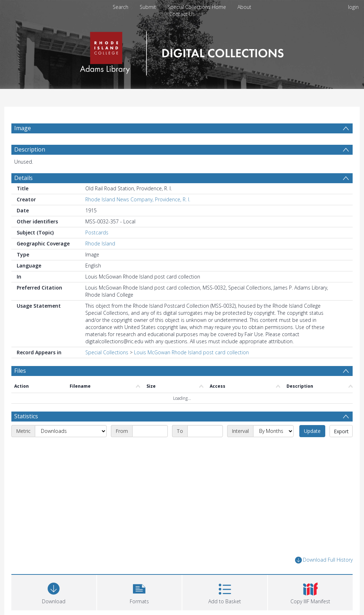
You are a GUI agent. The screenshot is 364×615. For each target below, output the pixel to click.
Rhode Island (100, 243)
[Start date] (150, 431)
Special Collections (107, 352)
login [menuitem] (353, 7)
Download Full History (324, 560)
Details (23, 178)
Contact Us (182, 14)
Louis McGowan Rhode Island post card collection (191, 352)
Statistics (26, 416)
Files (20, 371)
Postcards (97, 232)
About (244, 7)
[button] (140, 592)
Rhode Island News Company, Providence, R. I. (138, 199)
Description (30, 149)
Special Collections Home (197, 7)
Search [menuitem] (121, 7)
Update (312, 431)
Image (23, 128)
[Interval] (273, 431)
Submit (148, 7)
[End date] (205, 431)
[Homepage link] (182, 51)
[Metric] (71, 431)
